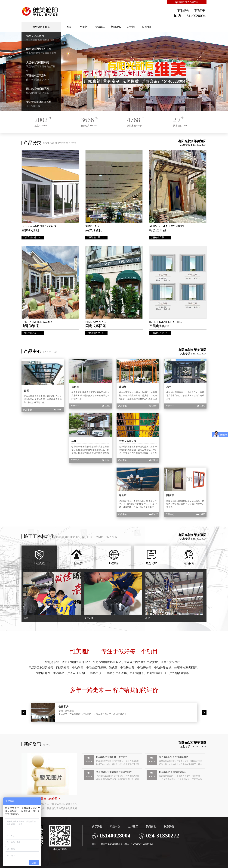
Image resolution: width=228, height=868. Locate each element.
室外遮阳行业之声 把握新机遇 (174, 757)
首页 (69, 27)
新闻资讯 (116, 27)
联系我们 (147, 27)
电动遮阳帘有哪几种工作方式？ (112, 757)
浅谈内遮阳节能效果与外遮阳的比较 (114, 772)
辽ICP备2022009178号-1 (142, 844)
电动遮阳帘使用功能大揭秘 (172, 772)
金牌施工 (101, 27)
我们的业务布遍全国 (187, 2)
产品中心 (86, 27)
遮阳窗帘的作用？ (49, 799)
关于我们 (133, 27)
